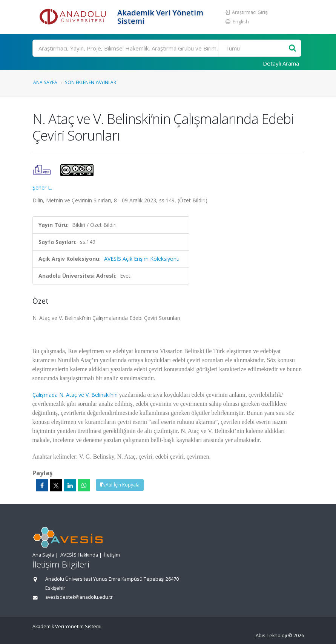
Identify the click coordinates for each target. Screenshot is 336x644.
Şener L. (42, 187)
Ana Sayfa (45, 82)
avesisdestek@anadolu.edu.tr (79, 597)
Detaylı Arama (281, 63)
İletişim (112, 555)
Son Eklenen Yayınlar (91, 82)
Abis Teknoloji (271, 636)
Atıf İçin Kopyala (120, 485)
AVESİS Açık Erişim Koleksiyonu (142, 259)
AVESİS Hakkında (79, 555)
